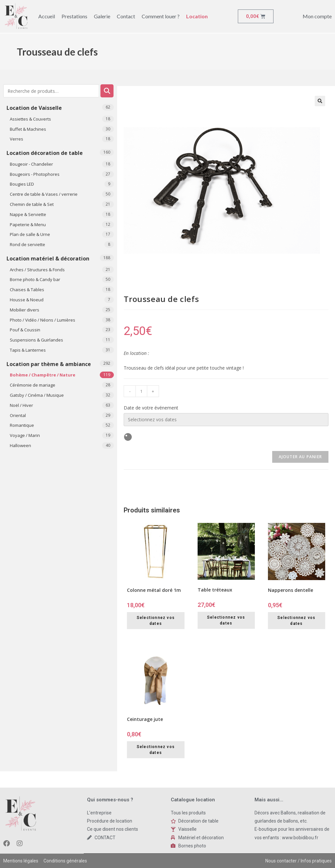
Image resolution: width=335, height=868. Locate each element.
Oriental (18, 415)
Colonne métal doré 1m (154, 590)
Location (197, 16)
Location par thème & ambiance (49, 364)
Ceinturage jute (145, 719)
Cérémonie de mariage (33, 385)
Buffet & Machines (28, 129)
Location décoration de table (45, 153)
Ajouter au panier (300, 457)
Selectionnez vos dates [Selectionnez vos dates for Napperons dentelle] (296, 621)
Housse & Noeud (27, 300)
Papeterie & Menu (28, 225)
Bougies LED (22, 184)
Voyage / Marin (25, 435)
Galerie (102, 16)
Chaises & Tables (27, 290)
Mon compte (317, 16)
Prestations (74, 16)
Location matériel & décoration (48, 259)
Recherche (107, 91)
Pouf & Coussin (25, 330)
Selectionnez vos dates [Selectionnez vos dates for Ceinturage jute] (156, 750)
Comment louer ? (161, 16)
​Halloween (20, 445)
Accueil (47, 16)
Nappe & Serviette (28, 214)
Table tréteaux (215, 590)
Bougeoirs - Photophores (35, 174)
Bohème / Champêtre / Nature (43, 375)
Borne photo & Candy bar (35, 279)
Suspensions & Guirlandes (36, 340)
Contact (126, 16)
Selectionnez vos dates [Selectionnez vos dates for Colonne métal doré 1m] (156, 621)
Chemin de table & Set (32, 204)
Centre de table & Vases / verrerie (44, 194)
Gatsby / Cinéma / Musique (37, 395)
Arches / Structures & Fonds (37, 270)
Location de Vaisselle (34, 108)
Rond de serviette (27, 244)
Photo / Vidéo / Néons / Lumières (43, 320)
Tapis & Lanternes (28, 350)
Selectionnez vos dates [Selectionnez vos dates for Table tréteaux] (226, 620)
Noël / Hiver (21, 405)
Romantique (22, 425)
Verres (17, 139)
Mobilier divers (25, 310)
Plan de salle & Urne (30, 234)
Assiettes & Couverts (30, 119)
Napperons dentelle (291, 590)
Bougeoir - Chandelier (31, 164)
